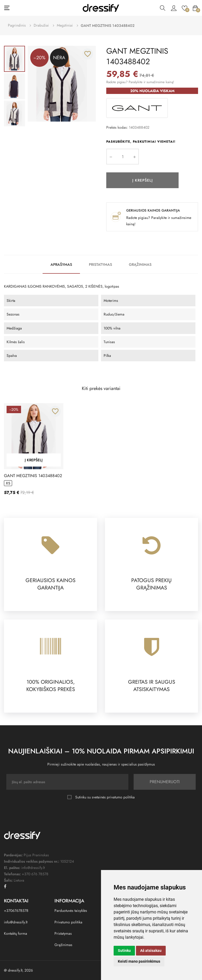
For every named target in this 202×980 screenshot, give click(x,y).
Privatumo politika (68, 922)
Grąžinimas (140, 264)
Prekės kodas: (117, 127)
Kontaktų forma (16, 933)
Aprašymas (61, 264)
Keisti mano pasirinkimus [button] (139, 961)
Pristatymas (100, 264)
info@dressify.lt (16, 922)
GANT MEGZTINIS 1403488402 (33, 476)
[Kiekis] (123, 157)
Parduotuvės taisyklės (71, 911)
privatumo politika (121, 797)
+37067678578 (16, 911)
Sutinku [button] (124, 951)
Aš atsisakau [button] (151, 951)
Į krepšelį (143, 180)
